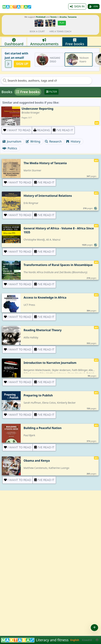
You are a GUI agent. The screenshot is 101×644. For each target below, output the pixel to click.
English (75, 640)
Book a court (37, 32)
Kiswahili (87, 640)
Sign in (77, 6)
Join (94, 6)
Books (7, 92)
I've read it (63, 130)
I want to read (17, 130)
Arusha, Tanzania (68, 17)
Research (53, 141)
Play (62, 23)
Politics (10, 148)
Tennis (53, 17)
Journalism (12, 141)
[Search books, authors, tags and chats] (30, 81)
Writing (33, 141)
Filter (52, 92)
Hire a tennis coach (60, 32)
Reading (42, 130)
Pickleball (41, 17)
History (73, 141)
